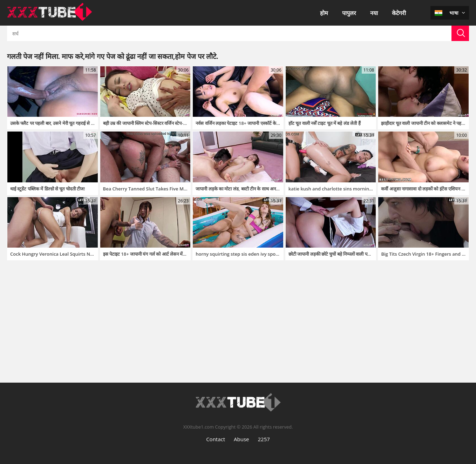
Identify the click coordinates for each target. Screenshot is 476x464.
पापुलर (349, 13)
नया (374, 13)
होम (324, 13)
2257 (264, 439)
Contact (216, 439)
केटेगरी (399, 13)
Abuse (241, 439)
